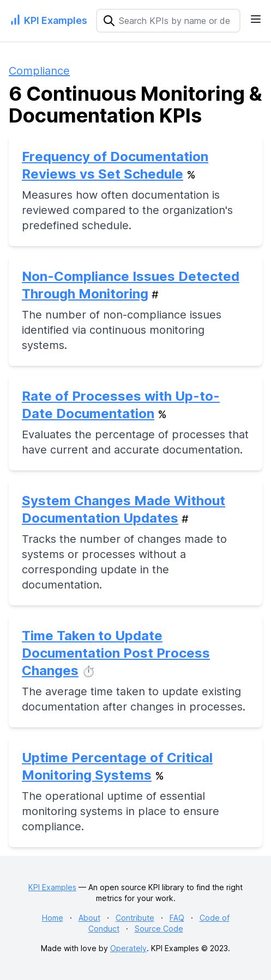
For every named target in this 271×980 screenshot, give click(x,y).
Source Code (159, 929)
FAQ (177, 918)
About (89, 918)
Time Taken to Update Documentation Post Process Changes (116, 653)
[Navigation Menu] (256, 19)
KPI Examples (52, 887)
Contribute (135, 918)
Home (53, 918)
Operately (128, 948)
